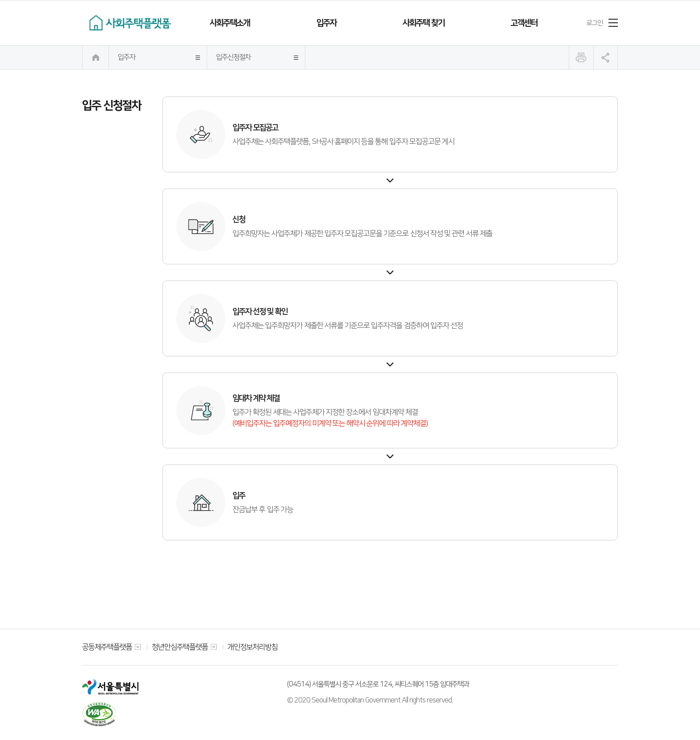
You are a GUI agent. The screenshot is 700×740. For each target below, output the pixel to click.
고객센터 (524, 23)
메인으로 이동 (96, 57)
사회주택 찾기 (424, 23)
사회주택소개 (230, 23)
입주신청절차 (233, 57)
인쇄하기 (581, 57)
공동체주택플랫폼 (107, 647)
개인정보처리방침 (253, 647)
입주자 (327, 23)
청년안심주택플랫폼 (180, 647)
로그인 (595, 23)
